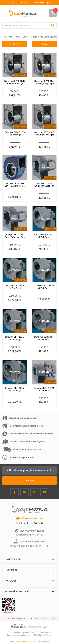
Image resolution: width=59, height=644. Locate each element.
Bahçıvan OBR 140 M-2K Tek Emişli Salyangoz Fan (44, 389)
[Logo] (22, 13)
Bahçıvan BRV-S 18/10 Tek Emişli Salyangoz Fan (15, 82)
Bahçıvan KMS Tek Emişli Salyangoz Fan (15, 236)
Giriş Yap (12, 3)
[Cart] (53, 13)
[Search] (29, 25)
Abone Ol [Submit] (29, 480)
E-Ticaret (23, 642)
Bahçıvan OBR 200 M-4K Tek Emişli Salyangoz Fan (15, 389)
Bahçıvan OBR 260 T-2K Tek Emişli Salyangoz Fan (15, 287)
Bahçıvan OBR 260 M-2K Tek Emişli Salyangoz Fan (15, 338)
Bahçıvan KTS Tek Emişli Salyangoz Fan (44, 185)
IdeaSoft (14, 642)
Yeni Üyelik (25, 3)
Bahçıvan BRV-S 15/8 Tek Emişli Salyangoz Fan (44, 82)
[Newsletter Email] (29, 470)
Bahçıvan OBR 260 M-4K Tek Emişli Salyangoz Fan (44, 287)
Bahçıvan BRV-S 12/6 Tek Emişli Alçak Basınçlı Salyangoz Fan (15, 134)
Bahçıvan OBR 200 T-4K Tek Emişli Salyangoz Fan (44, 338)
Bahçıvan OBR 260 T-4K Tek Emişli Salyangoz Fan (44, 236)
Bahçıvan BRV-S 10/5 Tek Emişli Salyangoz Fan (44, 134)
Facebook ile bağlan (42, 3)
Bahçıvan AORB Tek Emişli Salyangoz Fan (15, 185)
